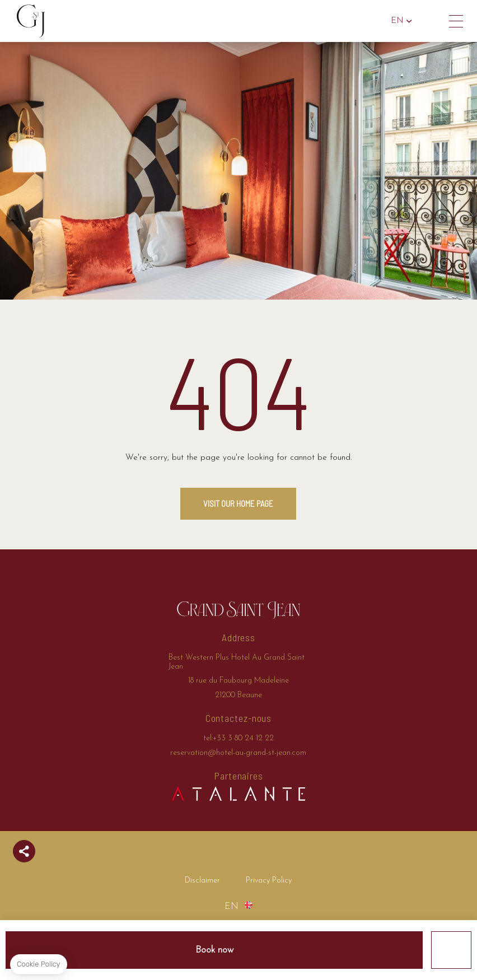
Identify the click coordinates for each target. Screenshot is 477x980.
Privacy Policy (269, 881)
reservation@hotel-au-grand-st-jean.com (238, 753)
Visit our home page (238, 503)
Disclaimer (202, 881)
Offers (451, 950)
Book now (214, 950)
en (397, 21)
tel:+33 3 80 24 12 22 (431, 21)
